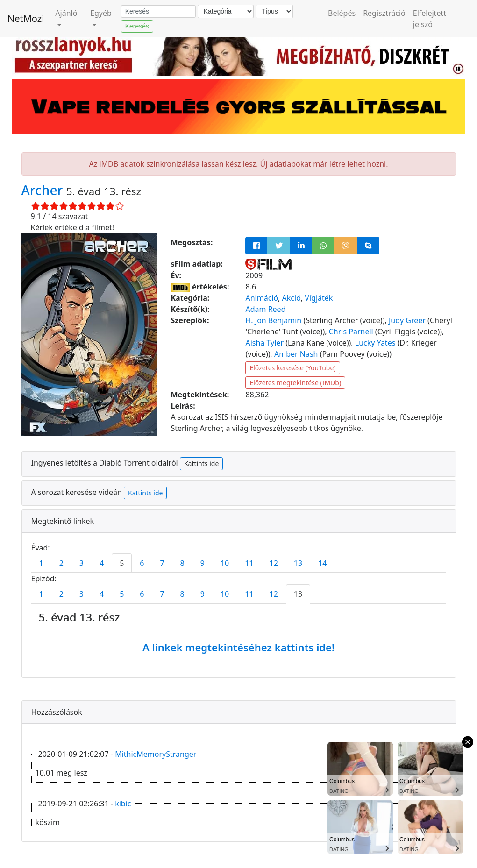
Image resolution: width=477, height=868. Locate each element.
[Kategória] (226, 11)
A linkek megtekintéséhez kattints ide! (238, 647)
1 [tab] (41, 563)
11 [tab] (249, 563)
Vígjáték (319, 298)
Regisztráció (384, 13)
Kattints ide (201, 463)
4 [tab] (102, 563)
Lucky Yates (375, 343)
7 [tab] (162, 563)
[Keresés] (158, 12)
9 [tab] (203, 563)
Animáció (262, 298)
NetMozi (26, 18)
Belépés (342, 13)
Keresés (137, 26)
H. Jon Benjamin (273, 320)
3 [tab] (82, 563)
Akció (292, 298)
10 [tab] (225, 563)
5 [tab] (122, 563)
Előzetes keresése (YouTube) (292, 368)
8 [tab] (182, 563)
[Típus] (274, 11)
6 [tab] (142, 563)
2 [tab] (61, 563)
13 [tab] (298, 563)
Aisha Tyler (264, 343)
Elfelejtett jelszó (430, 19)
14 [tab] (322, 563)
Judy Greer (407, 320)
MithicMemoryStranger (156, 754)
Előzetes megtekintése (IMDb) (295, 383)
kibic (123, 804)
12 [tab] (274, 563)
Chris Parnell (351, 332)
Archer (44, 190)
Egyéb (101, 13)
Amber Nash (296, 354)
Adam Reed (265, 309)
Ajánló (66, 13)
